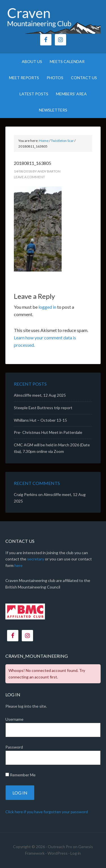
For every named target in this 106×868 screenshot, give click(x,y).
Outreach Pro (60, 847)
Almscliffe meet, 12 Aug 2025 (40, 395)
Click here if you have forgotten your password (47, 812)
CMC (53, 20)
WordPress (58, 853)
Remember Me (20, 775)
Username (14, 719)
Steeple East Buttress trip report (43, 408)
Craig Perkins (26, 494)
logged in (47, 307)
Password (14, 747)
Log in (76, 853)
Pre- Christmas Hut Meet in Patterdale (48, 432)
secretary (36, 559)
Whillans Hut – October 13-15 (40, 420)
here (19, 565)
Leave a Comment (29, 177)
